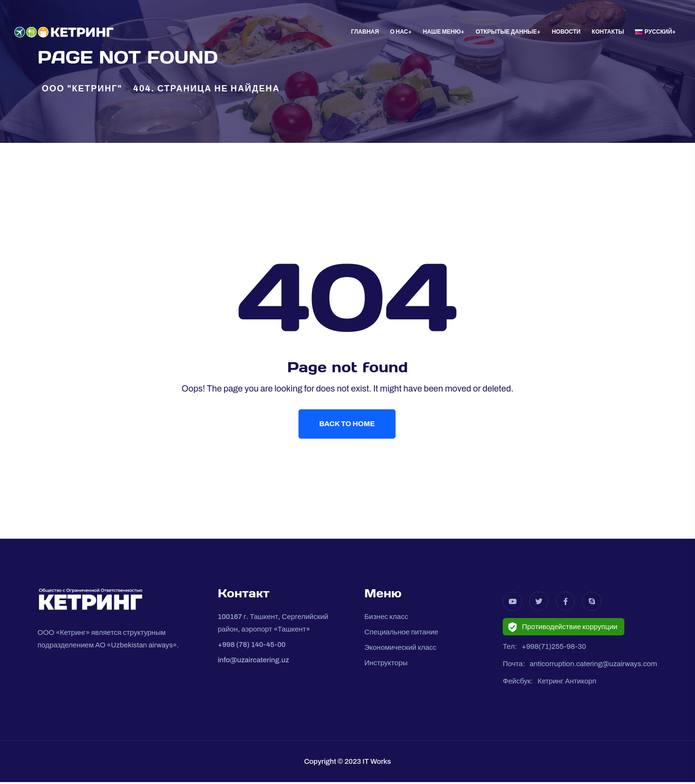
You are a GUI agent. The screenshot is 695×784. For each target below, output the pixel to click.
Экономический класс (400, 649)
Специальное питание (401, 634)
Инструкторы (386, 665)
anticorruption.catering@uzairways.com (593, 666)
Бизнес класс (386, 619)
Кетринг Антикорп (567, 683)
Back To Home (347, 425)
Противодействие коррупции (562, 629)
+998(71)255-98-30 (554, 648)
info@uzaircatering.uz (253, 662)
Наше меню (442, 32)
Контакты (608, 32)
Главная (365, 32)
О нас (399, 32)
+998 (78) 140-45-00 (252, 646)
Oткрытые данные (506, 32)
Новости (566, 32)
